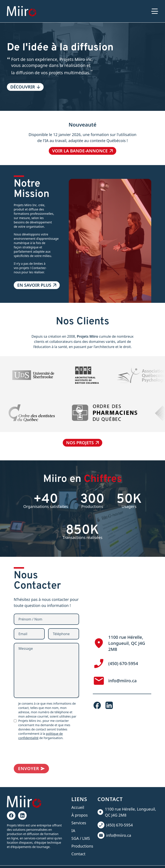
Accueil (78, 807)
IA (73, 831)
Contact (78, 854)
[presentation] (46, 752)
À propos (79, 815)
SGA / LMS (81, 838)
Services (79, 823)
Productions (82, 846)
